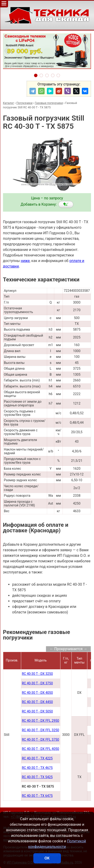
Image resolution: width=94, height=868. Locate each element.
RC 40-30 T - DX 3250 (37, 674)
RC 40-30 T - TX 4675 (37, 768)
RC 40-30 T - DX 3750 (37, 683)
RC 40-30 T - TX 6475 (37, 796)
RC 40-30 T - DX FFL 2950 (40, 721)
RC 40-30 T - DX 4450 (37, 702)
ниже (25, 261)
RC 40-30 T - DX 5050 (37, 711)
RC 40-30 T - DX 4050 (37, 693)
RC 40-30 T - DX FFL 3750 (40, 740)
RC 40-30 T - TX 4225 (37, 758)
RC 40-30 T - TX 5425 (37, 777)
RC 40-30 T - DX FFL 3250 (40, 730)
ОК (47, 858)
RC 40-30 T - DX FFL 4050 (40, 749)
